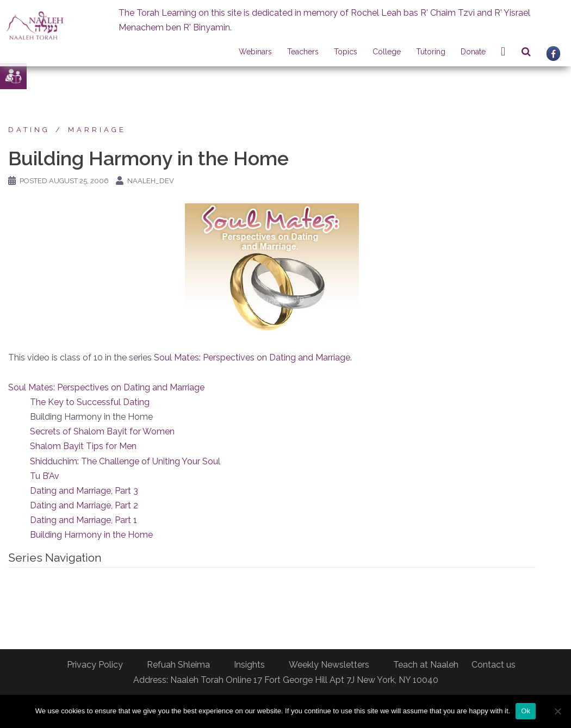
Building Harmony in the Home (91, 535)
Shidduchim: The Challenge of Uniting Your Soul (125, 461)
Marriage (97, 130)
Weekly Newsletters (329, 665)
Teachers (303, 52)
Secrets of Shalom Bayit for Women (102, 431)
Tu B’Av (45, 476)
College (387, 52)
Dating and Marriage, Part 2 (84, 505)
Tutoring (431, 52)
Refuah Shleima (178, 665)
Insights (249, 665)
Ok (526, 711)
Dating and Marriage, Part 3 (84, 491)
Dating (29, 130)
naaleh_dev (151, 181)
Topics (346, 52)
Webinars (255, 52)
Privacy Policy (95, 665)
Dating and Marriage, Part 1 (83, 520)
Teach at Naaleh (426, 665)
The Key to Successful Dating (90, 402)
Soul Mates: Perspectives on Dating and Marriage (252, 357)
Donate (473, 52)
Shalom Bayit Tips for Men (83, 446)
